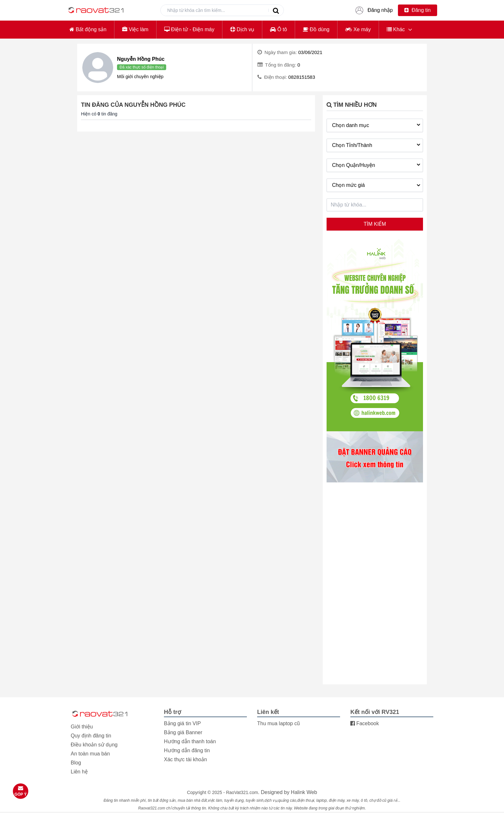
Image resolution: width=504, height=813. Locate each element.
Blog (76, 763)
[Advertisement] (375, 584)
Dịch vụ (242, 29)
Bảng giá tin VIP (182, 723)
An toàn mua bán (90, 754)
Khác (396, 29)
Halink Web (304, 792)
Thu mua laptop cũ (279, 723)
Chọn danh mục (377, 125)
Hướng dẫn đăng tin (187, 750)
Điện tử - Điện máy (189, 29)
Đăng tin (418, 10)
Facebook (365, 723)
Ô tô (279, 29)
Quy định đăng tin (91, 736)
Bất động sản (88, 29)
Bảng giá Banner (183, 732)
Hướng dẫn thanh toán (190, 741)
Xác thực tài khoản (185, 759)
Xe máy (358, 29)
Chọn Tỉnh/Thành (377, 145)
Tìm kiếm (375, 224)
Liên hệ (79, 772)
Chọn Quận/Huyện (377, 165)
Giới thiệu (82, 727)
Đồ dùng (316, 29)
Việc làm (135, 29)
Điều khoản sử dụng (94, 745)
